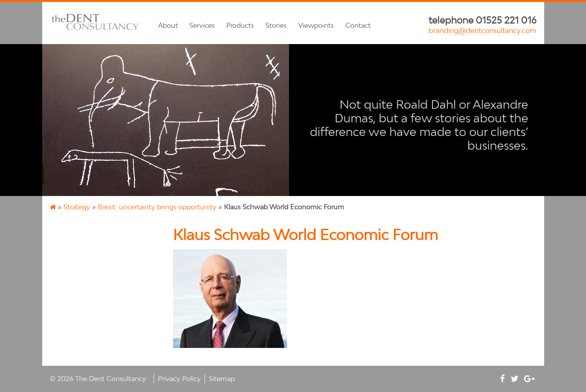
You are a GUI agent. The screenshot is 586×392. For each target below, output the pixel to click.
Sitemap (222, 379)
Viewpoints (316, 25)
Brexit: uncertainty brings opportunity (157, 207)
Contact (358, 25)
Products (240, 25)
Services (202, 25)
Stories (276, 25)
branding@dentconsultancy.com (483, 30)
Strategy (77, 207)
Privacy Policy (179, 379)
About (168, 25)
